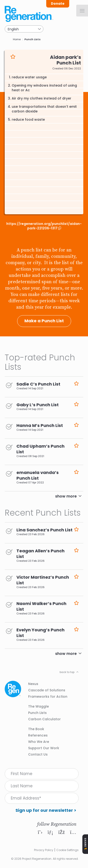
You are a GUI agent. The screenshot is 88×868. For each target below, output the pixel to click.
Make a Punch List (44, 321)
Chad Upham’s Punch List (40, 449)
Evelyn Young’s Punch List (40, 633)
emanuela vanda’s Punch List (38, 475)
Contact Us (38, 754)
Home (17, 39)
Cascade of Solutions (47, 690)
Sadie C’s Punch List (38, 384)
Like (13, 57)
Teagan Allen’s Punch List (40, 554)
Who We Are (39, 742)
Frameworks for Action (48, 697)
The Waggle (38, 706)
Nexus (33, 684)
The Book (36, 729)
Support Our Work (44, 748)
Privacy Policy (44, 850)
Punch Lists (33, 39)
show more (66, 496)
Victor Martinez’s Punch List (43, 580)
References (38, 735)
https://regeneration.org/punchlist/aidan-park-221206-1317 (44, 226)
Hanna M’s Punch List (40, 425)
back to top (67, 672)
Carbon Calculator (44, 719)
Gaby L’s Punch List (38, 405)
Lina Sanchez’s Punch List (44, 530)
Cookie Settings (67, 850)
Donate (58, 4)
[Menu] (82, 11)
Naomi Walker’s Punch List (41, 606)
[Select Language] (24, 29)
